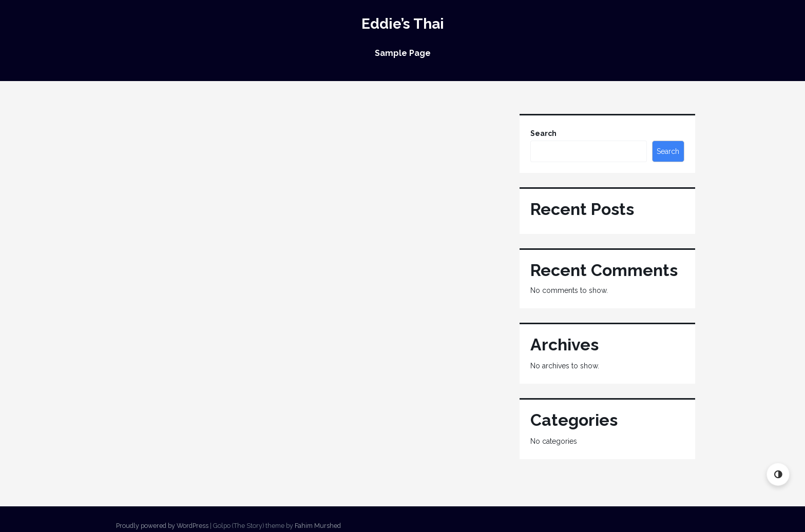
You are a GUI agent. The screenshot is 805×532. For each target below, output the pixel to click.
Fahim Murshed (318, 526)
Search (543, 133)
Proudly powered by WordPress (162, 526)
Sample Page (403, 53)
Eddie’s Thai (403, 24)
